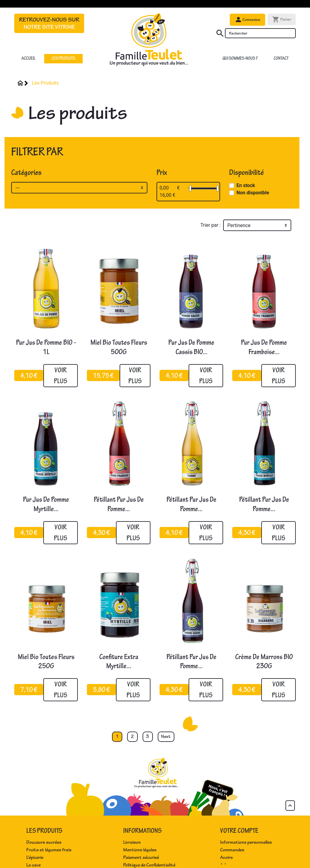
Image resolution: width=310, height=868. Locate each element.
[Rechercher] (260, 33)
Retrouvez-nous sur (49, 23)
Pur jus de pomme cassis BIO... (191, 347)
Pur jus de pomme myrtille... (46, 504)
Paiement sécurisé (141, 858)
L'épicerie (35, 858)
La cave (33, 865)
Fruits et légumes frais (49, 850)
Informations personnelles (246, 842)
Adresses (229, 865)
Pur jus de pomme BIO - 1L (46, 347)
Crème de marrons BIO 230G (264, 662)
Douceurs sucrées (44, 842)
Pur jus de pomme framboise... (264, 347)
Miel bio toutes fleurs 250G (46, 662)
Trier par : (211, 225)
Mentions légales (140, 850)
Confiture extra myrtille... (119, 662)
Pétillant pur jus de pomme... (119, 504)
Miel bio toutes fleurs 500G (119, 347)
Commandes (232, 850)
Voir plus (61, 375)
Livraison (132, 842)
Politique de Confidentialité (149, 865)
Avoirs (226, 858)
